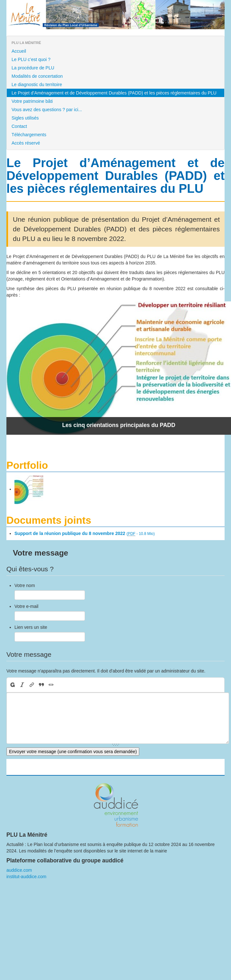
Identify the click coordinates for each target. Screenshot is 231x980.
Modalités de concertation (37, 76)
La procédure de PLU (33, 68)
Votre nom (25, 585)
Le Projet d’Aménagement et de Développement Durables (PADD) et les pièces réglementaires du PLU (114, 93)
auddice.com (19, 870)
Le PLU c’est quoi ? (31, 59)
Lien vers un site (31, 627)
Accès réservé (26, 143)
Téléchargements (29, 135)
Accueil (19, 51)
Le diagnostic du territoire (37, 85)
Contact (19, 126)
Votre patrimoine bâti (32, 101)
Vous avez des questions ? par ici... (47, 110)
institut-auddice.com (26, 877)
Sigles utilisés (25, 118)
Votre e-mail (26, 606)
